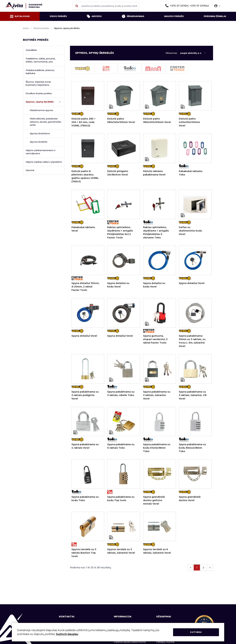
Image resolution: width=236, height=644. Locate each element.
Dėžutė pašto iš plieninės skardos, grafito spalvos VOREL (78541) (85, 177)
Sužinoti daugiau (67, 634)
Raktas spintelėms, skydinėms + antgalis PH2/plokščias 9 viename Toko (156, 233)
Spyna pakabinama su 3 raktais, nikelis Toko (121, 395)
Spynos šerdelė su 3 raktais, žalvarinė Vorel (121, 553)
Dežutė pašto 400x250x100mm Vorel (189, 122)
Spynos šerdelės (38, 142)
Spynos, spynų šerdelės (40, 102)
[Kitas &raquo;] (210, 570)
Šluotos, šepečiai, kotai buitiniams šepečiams (38, 83)
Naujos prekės (174, 16)
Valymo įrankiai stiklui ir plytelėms (44, 162)
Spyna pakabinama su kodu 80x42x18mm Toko (192, 449)
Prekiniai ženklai (215, 16)
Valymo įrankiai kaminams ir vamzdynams (41, 152)
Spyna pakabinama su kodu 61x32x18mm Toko (157, 449)
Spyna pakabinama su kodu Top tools (121, 500)
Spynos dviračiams (40, 133)
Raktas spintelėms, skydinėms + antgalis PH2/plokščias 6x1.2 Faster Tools (120, 233)
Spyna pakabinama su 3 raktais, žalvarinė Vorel (157, 396)
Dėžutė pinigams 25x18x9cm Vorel (118, 173)
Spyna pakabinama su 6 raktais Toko (121, 448)
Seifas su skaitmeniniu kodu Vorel (190, 231)
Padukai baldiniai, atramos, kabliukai (40, 72)
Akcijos (94, 16)
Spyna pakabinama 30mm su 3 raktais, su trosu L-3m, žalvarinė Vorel (192, 342)
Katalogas (20, 16)
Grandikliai (31, 50)
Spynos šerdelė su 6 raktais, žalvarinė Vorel (157, 553)
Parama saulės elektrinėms (130, 642)
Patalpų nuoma (165, 642)
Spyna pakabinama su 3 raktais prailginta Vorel (85, 396)
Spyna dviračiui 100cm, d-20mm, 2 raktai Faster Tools (85, 287)
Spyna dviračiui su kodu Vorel (118, 286)
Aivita (26, 28)
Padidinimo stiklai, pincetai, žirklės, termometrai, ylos (41, 60)
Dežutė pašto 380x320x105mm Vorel (121, 120)
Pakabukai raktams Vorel (83, 229)
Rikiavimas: (172, 53)
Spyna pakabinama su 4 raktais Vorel (85, 448)
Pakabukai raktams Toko (191, 173)
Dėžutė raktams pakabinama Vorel (154, 173)
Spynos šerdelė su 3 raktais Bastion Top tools (84, 555)
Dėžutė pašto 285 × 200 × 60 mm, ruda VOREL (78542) (83, 122)
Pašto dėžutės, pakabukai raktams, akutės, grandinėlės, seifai (45, 122)
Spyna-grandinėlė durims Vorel (190, 500)
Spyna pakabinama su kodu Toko (85, 500)
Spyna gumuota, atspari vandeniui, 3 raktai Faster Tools (155, 340)
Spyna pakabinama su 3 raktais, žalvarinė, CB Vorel (193, 396)
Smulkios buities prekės (39, 93)
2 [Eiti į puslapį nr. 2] (203, 570)
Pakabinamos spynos (41, 110)
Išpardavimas (133, 16)
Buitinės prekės (41, 28)
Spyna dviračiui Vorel (192, 284)
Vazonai (30, 170)
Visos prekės (58, 16)
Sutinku (196, 632)
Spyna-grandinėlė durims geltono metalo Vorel (154, 502)
